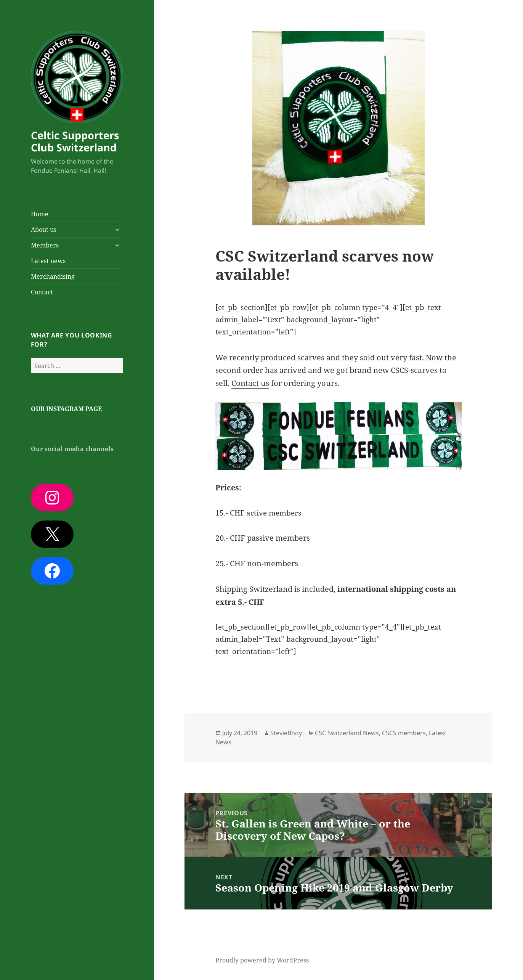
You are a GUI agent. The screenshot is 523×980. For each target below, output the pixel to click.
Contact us (250, 383)
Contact (42, 292)
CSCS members (404, 733)
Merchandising (53, 276)
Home (40, 214)
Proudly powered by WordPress (262, 960)
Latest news (48, 261)
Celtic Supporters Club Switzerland (75, 141)
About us (44, 230)
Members (45, 245)
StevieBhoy (286, 733)
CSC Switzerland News (347, 733)
